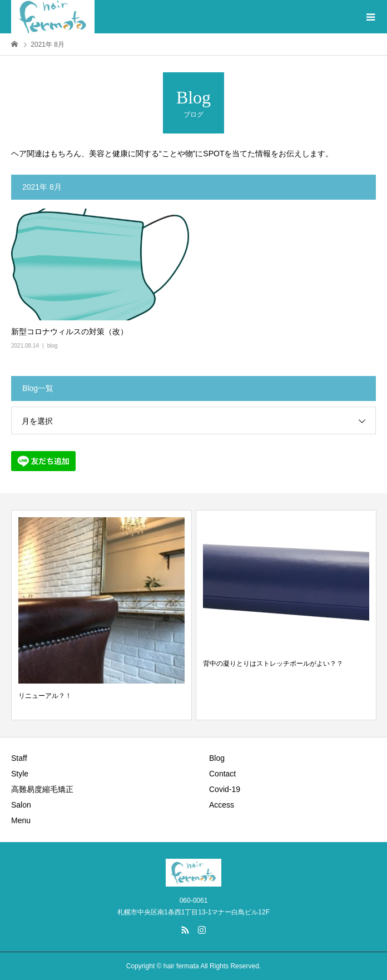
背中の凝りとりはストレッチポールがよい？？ (273, 664)
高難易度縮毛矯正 (42, 789)
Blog (217, 758)
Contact (222, 774)
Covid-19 (225, 789)
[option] (101, 615)
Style (20, 774)
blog (53, 346)
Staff (19, 758)
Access (222, 805)
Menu (21, 820)
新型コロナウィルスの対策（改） (70, 331)
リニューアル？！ (45, 696)
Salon (21, 805)
